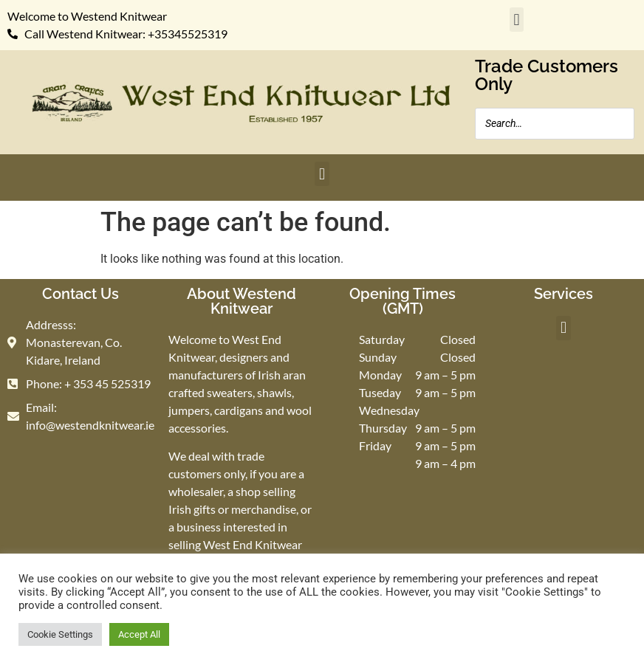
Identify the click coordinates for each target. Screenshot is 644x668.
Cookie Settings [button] (60, 634)
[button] (517, 20)
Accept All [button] (139, 634)
